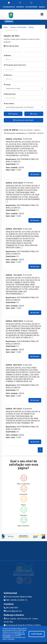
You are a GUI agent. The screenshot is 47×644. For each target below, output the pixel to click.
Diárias (31, 27)
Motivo (7, 55)
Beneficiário (10, 94)
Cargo (7, 85)
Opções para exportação (23, 120)
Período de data (11, 46)
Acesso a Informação (18, 27)
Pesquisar (13, 114)
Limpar (34, 114)
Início (6, 27)
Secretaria (9, 104)
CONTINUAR (37, 634)
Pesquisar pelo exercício (15, 65)
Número (8, 75)
